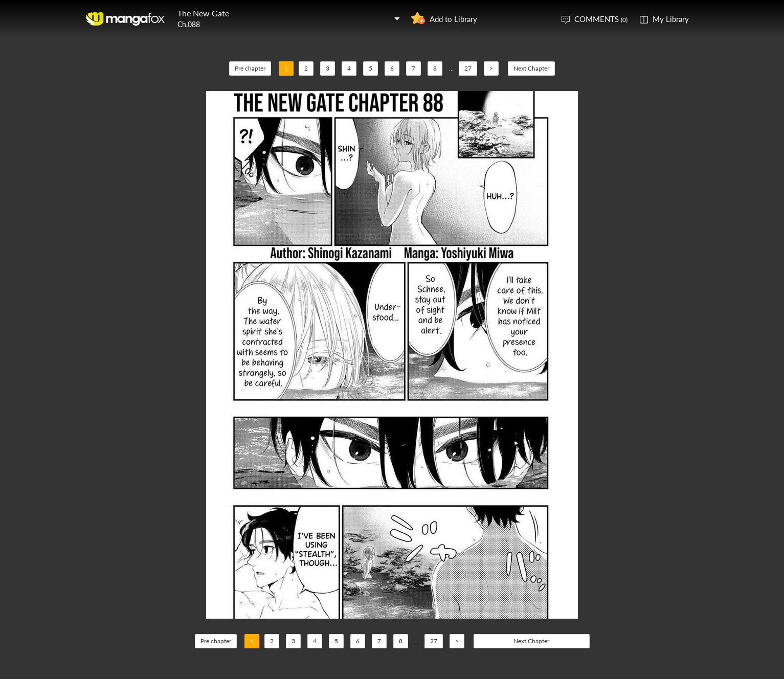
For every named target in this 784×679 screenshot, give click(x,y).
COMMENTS (601, 19)
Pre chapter (250, 68)
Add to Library (453, 19)
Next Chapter (531, 68)
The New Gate (203, 13)
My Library (671, 19)
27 (468, 68)
